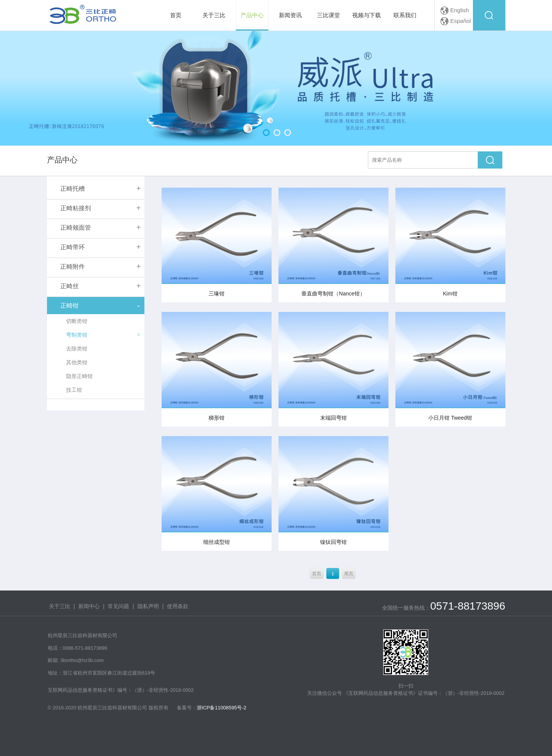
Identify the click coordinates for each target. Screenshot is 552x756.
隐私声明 (148, 606)
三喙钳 (217, 294)
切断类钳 (77, 321)
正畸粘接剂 (76, 208)
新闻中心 (89, 606)
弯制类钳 (77, 335)
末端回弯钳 (333, 418)
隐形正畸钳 (79, 376)
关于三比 (60, 606)
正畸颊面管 (76, 228)
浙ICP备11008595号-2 (222, 708)
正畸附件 (73, 267)
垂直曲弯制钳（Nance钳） (333, 294)
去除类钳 (77, 349)
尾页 (349, 574)
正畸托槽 (73, 189)
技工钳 (74, 390)
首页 (317, 574)
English (460, 10)
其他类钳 (77, 362)
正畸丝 (70, 286)
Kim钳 (450, 294)
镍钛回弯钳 (333, 542)
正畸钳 (70, 306)
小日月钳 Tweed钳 (450, 418)
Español (461, 21)
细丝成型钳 (217, 542)
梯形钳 (217, 418)
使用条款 (178, 606)
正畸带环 (73, 247)
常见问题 (118, 606)
